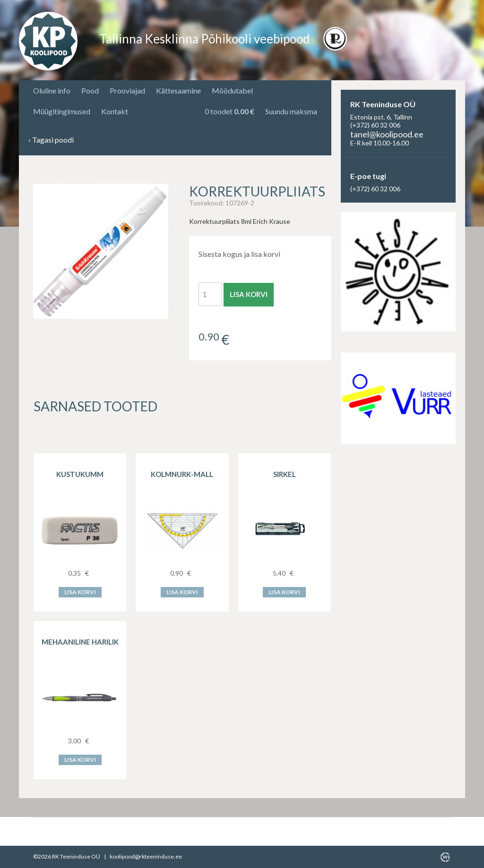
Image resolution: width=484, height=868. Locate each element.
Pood (90, 90)
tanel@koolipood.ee (387, 134)
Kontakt (115, 111)
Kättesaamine (178, 90)
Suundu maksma (291, 111)
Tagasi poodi (51, 140)
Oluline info (52, 90)
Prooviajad (127, 90)
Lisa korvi (249, 294)
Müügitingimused (62, 111)
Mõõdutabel (232, 90)
